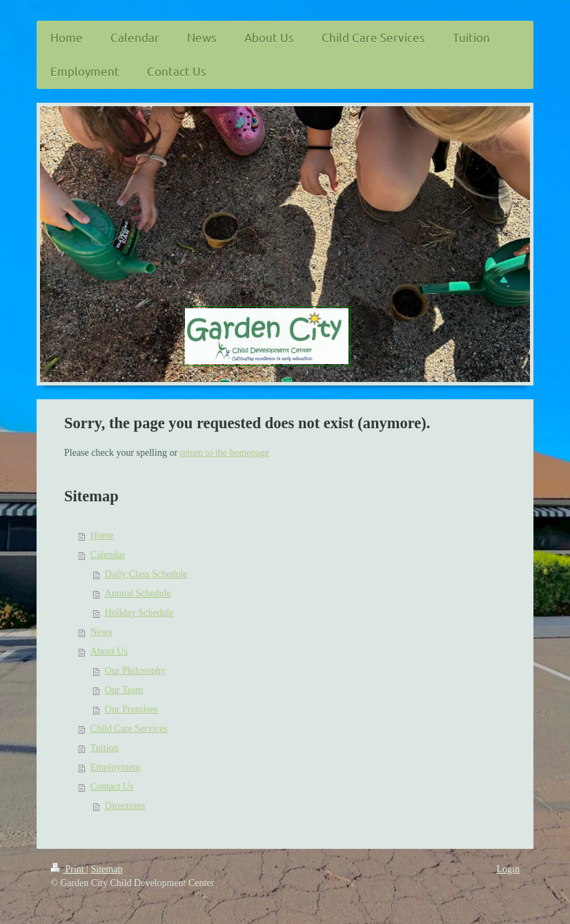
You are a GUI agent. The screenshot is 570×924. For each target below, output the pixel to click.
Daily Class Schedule (146, 574)
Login (508, 869)
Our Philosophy (135, 671)
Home (102, 535)
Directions (125, 806)
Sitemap (107, 869)
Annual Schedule (138, 593)
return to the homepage (225, 453)
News (101, 632)
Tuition (105, 748)
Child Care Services (129, 729)
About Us (109, 651)
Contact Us (112, 786)
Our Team (124, 690)
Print (68, 869)
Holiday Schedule (139, 613)
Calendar (108, 555)
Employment (115, 767)
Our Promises (131, 709)
